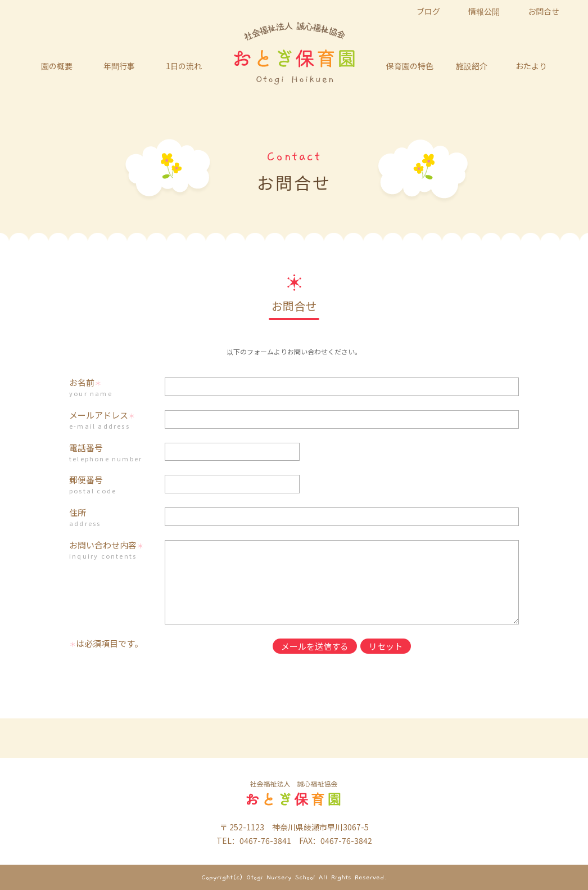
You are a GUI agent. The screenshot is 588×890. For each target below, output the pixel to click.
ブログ (428, 11)
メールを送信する (315, 646)
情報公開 (484, 11)
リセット (386, 646)
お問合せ (544, 11)
